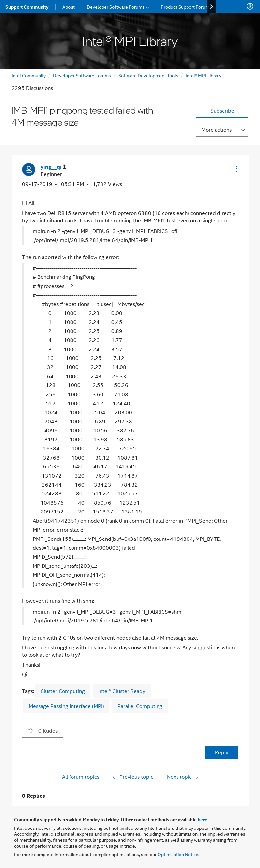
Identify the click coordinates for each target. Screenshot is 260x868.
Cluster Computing (63, 691)
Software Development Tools (148, 75)
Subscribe (222, 110)
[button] (236, 169)
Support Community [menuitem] (27, 7)
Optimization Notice (178, 854)
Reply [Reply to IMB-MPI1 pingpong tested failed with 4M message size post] (222, 752)
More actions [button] (217, 130)
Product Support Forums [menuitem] (186, 6)
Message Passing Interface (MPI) (66, 706)
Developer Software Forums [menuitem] (116, 6)
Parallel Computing (140, 706)
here (202, 819)
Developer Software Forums (82, 75)
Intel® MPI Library (203, 75)
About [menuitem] (69, 6)
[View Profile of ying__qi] (53, 167)
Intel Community (29, 75)
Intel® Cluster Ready (122, 691)
